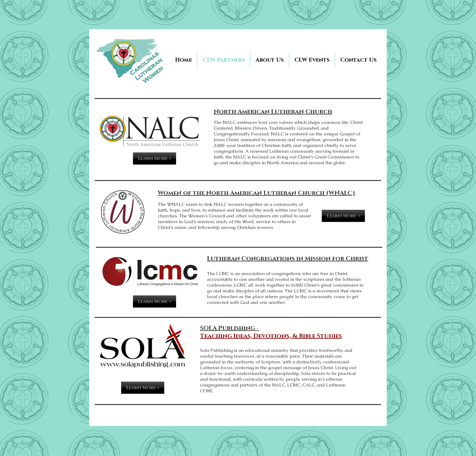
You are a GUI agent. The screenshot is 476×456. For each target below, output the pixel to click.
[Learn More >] (155, 158)
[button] (312, 60)
